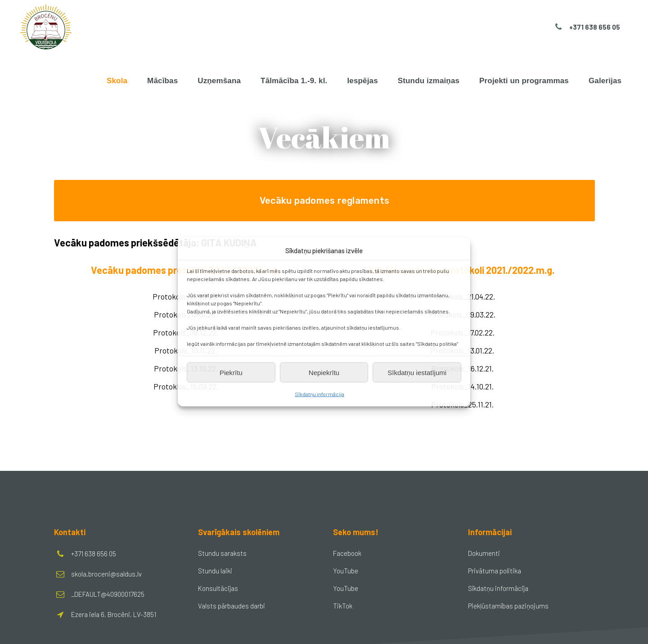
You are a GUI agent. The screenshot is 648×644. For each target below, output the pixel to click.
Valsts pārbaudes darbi (232, 606)
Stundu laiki (215, 571)
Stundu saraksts (222, 553)
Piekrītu (231, 372)
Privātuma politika (495, 571)
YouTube (346, 571)
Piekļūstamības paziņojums (508, 606)
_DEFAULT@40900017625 (108, 594)
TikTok (343, 606)
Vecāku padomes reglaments (324, 201)
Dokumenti (484, 553)
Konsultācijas (218, 588)
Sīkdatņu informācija (319, 394)
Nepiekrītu (324, 372)
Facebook (347, 553)
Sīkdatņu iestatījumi (417, 372)
